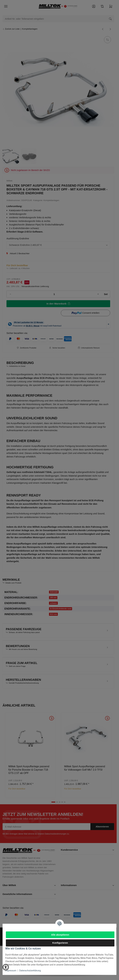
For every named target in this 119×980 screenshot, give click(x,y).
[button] (6, 967)
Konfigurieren (60, 943)
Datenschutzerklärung (30, 971)
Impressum (11, 971)
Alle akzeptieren (60, 935)
